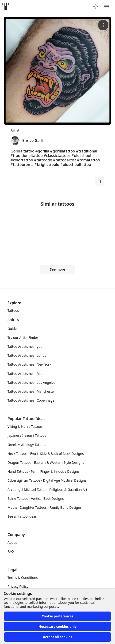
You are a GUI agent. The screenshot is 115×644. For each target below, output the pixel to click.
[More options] (103, 25)
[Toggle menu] (107, 7)
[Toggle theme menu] (95, 7)
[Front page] (6, 7)
